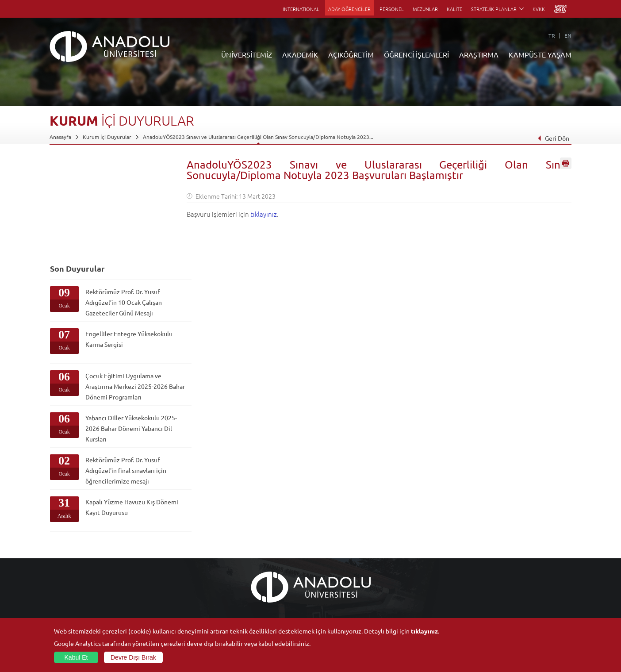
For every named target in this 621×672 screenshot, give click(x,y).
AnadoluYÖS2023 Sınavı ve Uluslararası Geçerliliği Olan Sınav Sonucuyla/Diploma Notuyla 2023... (258, 137)
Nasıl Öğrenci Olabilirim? (252, 586)
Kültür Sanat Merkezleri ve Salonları (526, 545)
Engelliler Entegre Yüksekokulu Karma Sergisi (122, 235)
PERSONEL (392, 9)
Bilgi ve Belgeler (69, 596)
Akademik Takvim (243, 596)
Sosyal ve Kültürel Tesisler (514, 535)
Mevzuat (60, 607)
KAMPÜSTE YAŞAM (540, 54)
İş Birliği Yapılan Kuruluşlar (81, 586)
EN (568, 35)
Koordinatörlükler (418, 556)
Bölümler (61, 566)
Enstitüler (148, 545)
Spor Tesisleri (498, 566)
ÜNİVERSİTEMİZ (247, 54)
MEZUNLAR (425, 9)
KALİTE (454, 9)
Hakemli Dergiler (417, 576)
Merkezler (409, 545)
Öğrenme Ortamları (247, 607)
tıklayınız (264, 214)
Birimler (406, 535)
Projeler (406, 566)
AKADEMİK (300, 54)
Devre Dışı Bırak (133, 657)
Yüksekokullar (153, 566)
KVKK (539, 9)
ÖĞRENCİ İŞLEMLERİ (416, 54)
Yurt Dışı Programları (248, 576)
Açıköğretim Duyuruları (251, 535)
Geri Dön (553, 138)
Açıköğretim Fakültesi (249, 545)
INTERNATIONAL (301, 9)
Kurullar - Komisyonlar (76, 576)
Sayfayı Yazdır (566, 165)
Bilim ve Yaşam (414, 617)
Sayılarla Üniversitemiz (77, 545)
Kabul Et (76, 657)
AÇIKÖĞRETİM (351, 54)
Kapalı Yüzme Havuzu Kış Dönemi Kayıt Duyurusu (120, 411)
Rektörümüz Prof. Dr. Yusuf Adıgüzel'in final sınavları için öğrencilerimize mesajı (123, 374)
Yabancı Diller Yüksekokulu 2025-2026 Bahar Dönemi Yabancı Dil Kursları (122, 332)
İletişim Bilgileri (68, 617)
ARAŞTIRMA (479, 54)
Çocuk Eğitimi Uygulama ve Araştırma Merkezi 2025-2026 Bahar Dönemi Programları (123, 288)
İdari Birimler (65, 556)
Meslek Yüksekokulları (163, 556)
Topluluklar (496, 576)
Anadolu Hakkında (71, 535)
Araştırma (235, 566)
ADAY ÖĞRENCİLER (349, 9)
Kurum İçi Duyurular (107, 137)
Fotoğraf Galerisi (503, 607)
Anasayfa (60, 137)
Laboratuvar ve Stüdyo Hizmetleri (437, 607)
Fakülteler (148, 535)
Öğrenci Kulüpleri (504, 586)
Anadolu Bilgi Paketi (334, 556)
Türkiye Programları (247, 556)
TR (552, 35)
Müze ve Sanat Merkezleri (514, 556)
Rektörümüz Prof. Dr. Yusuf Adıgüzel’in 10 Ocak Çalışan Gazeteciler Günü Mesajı (123, 198)
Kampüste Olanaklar (507, 596)
